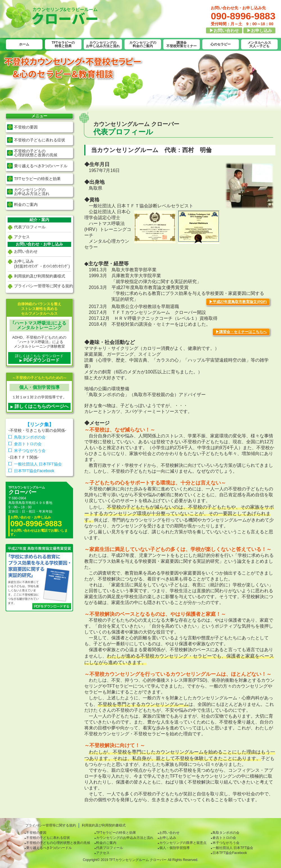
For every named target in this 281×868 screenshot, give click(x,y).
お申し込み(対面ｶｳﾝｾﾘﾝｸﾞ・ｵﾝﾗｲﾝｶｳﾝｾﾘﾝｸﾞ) (42, 264)
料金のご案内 (26, 205)
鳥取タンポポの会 (30, 437)
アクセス (22, 237)
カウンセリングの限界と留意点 (183, 843)
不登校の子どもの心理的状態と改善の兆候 (58, 843)
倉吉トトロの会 (28, 444)
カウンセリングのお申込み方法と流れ (125, 838)
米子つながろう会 (30, 451)
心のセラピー (221, 44)
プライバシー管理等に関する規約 (44, 286)
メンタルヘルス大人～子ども (259, 44)
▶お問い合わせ (224, 30)
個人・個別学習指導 (175, 848)
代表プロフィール (30, 227)
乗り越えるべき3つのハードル (41, 166)
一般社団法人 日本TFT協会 (38, 464)
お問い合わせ (26, 251)
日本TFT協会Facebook (34, 471)
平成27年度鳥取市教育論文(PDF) (240, 302)
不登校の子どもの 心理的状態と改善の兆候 (36, 153)
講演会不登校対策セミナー (182, 44)
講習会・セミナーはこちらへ (243, 332)
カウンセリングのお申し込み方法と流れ (103, 44)
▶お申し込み (259, 30)
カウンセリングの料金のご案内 (143, 44)
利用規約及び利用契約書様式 (40, 276)
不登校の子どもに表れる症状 (40, 140)
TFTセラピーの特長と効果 (63, 44)
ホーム (24, 44)
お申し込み (168, 838)
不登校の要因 (26, 127)
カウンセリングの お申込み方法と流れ (32, 192)
